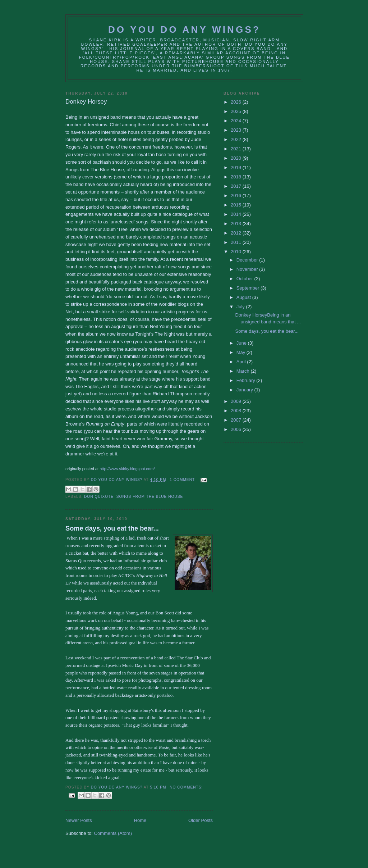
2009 (237, 401)
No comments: (186, 787)
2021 (237, 149)
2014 (237, 214)
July (241, 307)
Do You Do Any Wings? (184, 29)
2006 (237, 429)
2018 (237, 177)
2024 (237, 121)
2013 (237, 224)
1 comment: (183, 480)
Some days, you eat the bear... (112, 528)
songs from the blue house (150, 497)
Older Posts (201, 820)
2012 (237, 233)
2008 (237, 411)
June (242, 343)
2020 (237, 158)
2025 (237, 111)
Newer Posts (79, 820)
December (248, 260)
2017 (237, 186)
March (244, 371)
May (241, 352)
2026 (237, 102)
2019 (237, 167)
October (245, 279)
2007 (237, 420)
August (244, 297)
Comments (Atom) (113, 833)
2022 (237, 139)
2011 (237, 242)
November (248, 269)
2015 (237, 205)
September (249, 288)
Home (140, 820)
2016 (237, 196)
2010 (237, 252)
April (242, 362)
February (247, 380)
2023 (237, 130)
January (245, 390)
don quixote (99, 497)
